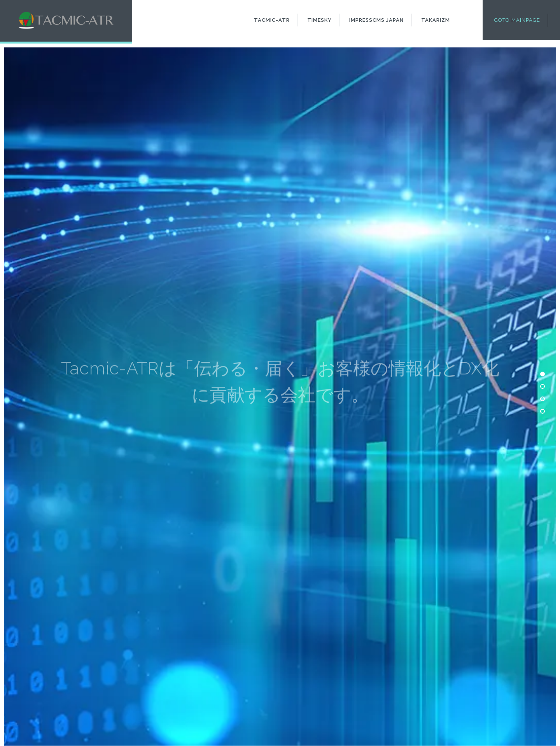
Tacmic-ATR (272, 20)
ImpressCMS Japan (376, 20)
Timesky (319, 20)
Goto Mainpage (517, 20)
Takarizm (436, 20)
